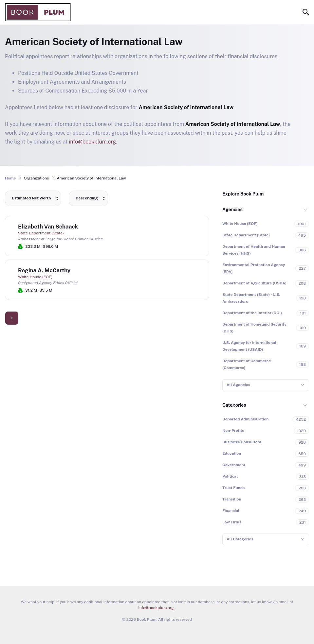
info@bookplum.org (92, 142)
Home (10, 178)
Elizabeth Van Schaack (48, 227)
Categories (234, 405)
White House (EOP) (35, 277)
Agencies (232, 210)
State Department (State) (41, 233)
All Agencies (238, 385)
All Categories (240, 539)
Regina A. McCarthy (44, 270)
